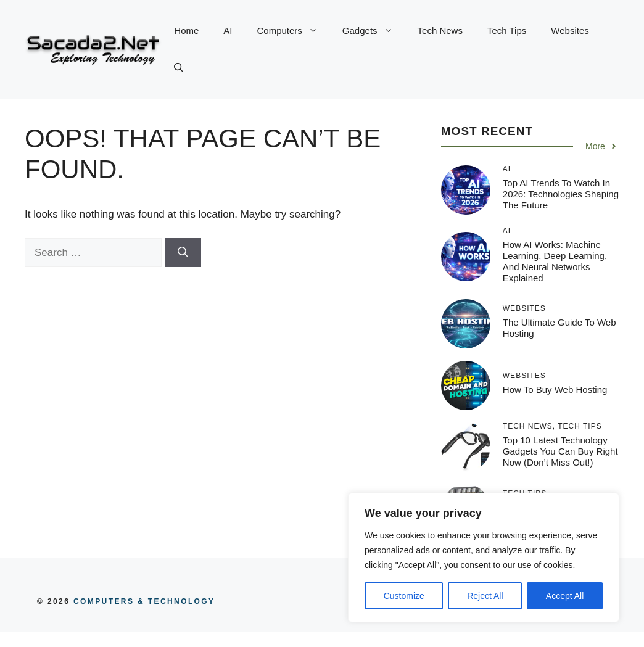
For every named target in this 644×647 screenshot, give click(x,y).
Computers (294, 31)
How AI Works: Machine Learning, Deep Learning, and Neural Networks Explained (555, 261)
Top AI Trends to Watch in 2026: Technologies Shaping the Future (561, 194)
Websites (570, 31)
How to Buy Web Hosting (555, 389)
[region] (484, 558)
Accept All (565, 596)
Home (186, 31)
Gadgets (374, 31)
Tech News (440, 31)
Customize (404, 596)
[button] (179, 68)
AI (228, 31)
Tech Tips (507, 31)
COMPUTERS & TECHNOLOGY (142, 601)
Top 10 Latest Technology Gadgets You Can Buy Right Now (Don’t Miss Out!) (560, 451)
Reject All (485, 596)
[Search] (183, 253)
